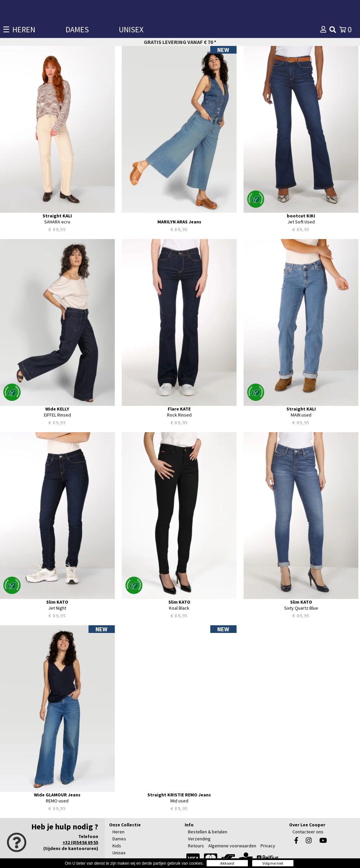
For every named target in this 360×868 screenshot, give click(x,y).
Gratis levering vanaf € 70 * (180, 42)
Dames (119, 839)
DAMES (77, 29)
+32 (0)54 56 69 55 (80, 842)
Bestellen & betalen (208, 832)
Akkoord (227, 863)
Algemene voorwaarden (232, 846)
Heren (118, 832)
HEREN (24, 29)
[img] (333, 30)
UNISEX (131, 29)
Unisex (119, 853)
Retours (196, 846)
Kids (117, 846)
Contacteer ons (308, 832)
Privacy (268, 846)
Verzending (199, 839)
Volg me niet (273, 863)
